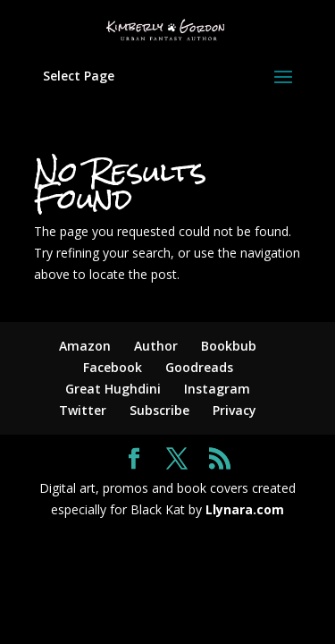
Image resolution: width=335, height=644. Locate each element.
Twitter (83, 410)
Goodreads (199, 367)
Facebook (113, 367)
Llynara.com (245, 509)
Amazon (85, 346)
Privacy (234, 410)
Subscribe (159, 410)
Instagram (217, 389)
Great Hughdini (113, 389)
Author (156, 346)
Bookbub (229, 346)
